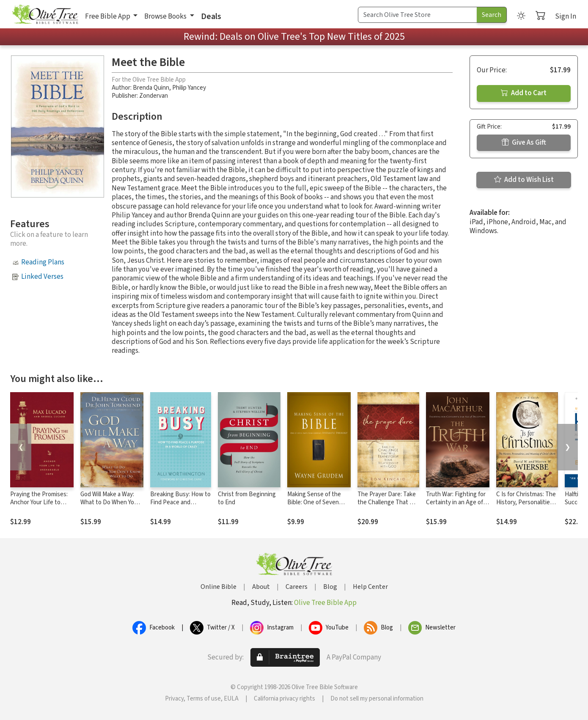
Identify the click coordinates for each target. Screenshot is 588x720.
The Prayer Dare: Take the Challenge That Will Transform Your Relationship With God (388, 506)
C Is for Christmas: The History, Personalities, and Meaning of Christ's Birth (526, 506)
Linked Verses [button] (42, 277)
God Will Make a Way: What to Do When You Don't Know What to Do (112, 502)
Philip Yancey (189, 88)
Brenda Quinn (151, 88)
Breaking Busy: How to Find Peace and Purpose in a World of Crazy (180, 506)
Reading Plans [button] (43, 262)
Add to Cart (524, 93)
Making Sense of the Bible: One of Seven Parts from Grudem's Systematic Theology (315, 506)
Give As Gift (524, 143)
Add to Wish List (524, 180)
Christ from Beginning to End (247, 498)
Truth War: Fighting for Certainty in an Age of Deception (456, 502)
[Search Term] (418, 15)
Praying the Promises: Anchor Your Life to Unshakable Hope (39, 502)
